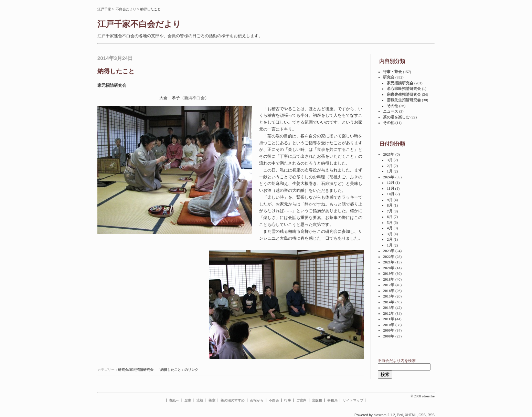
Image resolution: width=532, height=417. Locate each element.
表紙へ (174, 400)
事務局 (332, 400)
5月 (390, 222)
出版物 (317, 400)
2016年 (389, 291)
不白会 (274, 400)
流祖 (200, 400)
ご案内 (301, 400)
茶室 (212, 400)
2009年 (389, 330)
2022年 (389, 257)
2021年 (389, 262)
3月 (390, 160)
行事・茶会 (392, 72)
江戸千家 (104, 9)
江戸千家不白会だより (139, 24)
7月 (390, 211)
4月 (390, 228)
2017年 (389, 285)
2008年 (389, 336)
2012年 (389, 313)
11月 (390, 188)
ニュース (391, 111)
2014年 (389, 302)
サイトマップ (353, 400)
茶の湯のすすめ (233, 400)
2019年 (389, 273)
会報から (257, 400)
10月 (391, 194)
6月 (390, 217)
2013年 (389, 307)
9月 (390, 200)
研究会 (389, 77)
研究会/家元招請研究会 (136, 370)
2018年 (389, 279)
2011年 (389, 319)
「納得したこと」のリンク (178, 370)
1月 (390, 171)
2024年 (389, 177)
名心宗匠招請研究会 (404, 88)
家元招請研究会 (400, 83)
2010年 (389, 325)
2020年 (389, 268)
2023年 (389, 251)
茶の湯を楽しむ (396, 117)
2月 (390, 166)
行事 (288, 400)
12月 (391, 183)
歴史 (188, 400)
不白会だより (126, 9)
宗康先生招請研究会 (404, 94)
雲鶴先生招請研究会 (404, 100)
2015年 (389, 296)
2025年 (389, 154)
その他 (392, 106)
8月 (390, 205)
